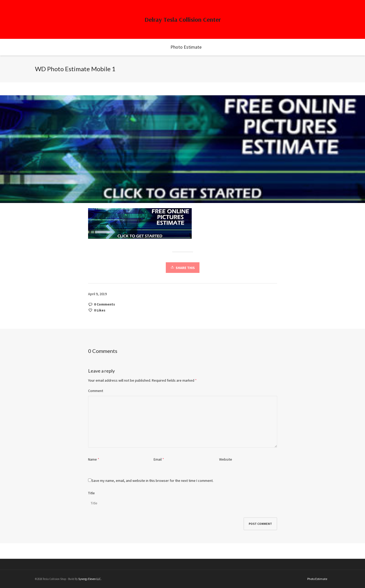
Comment (96, 391)
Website (226, 459)
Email (158, 459)
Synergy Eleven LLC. (90, 579)
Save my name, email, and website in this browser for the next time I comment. (152, 481)
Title (91, 493)
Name (92, 459)
